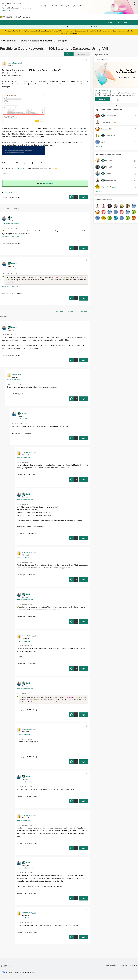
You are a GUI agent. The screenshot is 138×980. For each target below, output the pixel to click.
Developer (61, 41)
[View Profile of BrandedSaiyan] (13, 63)
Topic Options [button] (81, 54)
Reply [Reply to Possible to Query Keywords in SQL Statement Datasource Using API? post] (84, 197)
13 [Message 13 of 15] (24, 797)
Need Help (12, 192)
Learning (82, 17)
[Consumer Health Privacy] (28, 973)
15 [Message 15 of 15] (24, 894)
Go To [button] (133, 22)
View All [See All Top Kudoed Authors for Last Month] (99, 191)
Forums (36, 17)
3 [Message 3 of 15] (14, 394)
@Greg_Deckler (17, 168)
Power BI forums (8, 41)
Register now (73, 33)
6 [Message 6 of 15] (23, 533)
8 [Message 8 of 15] (9, 243)
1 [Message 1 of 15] (9, 197)
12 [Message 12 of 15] (24, 757)
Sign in (119, 22)
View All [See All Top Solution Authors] (99, 147)
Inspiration (45, 17)
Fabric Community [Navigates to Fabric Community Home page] (23, 17)
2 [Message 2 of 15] (9, 355)
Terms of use (123, 966)
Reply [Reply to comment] (84, 248)
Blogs (73, 17)
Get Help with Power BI (42, 41)
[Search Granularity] (75, 27)
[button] (69, 54)
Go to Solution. (48, 183)
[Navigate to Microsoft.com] (6, 17)
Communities (64, 17)
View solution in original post (13, 236)
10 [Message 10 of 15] (9, 294)
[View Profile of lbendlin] (14, 218)
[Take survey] (103, 99)
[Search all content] (110, 27)
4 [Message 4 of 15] (18, 433)
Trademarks (133, 966)
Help (126, 22)
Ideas (54, 17)
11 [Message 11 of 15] (24, 933)
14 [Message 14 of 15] (24, 844)
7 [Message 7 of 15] (23, 575)
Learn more (6, 10)
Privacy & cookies (111, 966)
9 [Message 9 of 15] (23, 664)
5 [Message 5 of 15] (23, 475)
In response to (11, 223)
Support (91, 17)
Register (111, 22)
